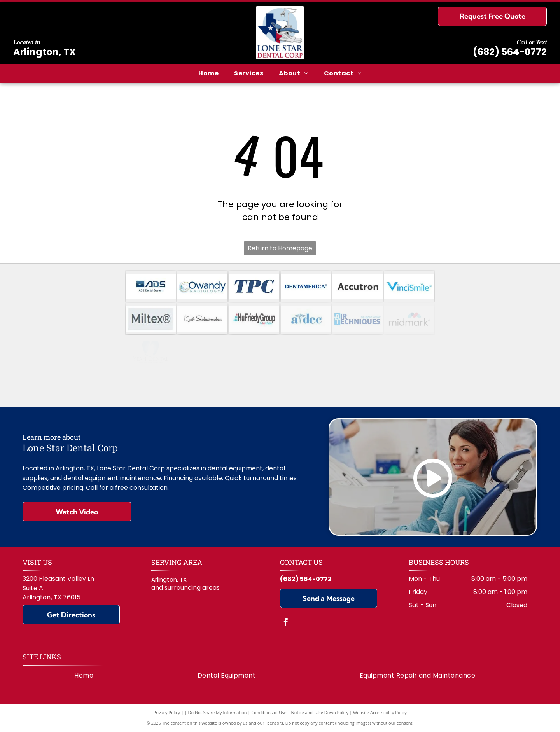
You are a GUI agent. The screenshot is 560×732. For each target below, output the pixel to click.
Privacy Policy (167, 712)
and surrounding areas (185, 588)
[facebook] (286, 623)
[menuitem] (208, 73)
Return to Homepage (280, 248)
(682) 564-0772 (510, 52)
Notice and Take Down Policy (320, 712)
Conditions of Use (269, 712)
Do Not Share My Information (218, 712)
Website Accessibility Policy (380, 712)
